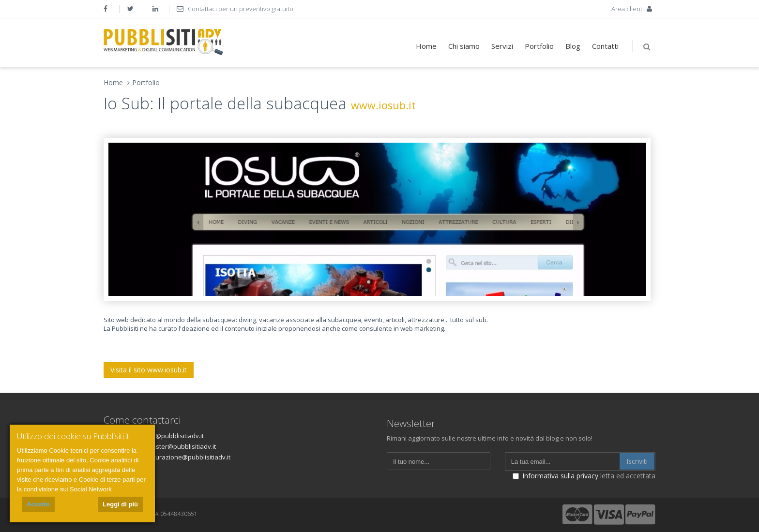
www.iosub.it (383, 105)
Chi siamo (464, 46)
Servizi (502, 46)
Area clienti (633, 9)
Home (426, 46)
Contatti (605, 46)
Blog (573, 46)
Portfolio (539, 46)
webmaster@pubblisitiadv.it (175, 446)
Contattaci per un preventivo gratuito (235, 9)
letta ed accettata (584, 476)
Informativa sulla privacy (560, 476)
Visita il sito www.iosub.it (149, 370)
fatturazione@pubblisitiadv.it (188, 457)
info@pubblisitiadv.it (174, 436)
